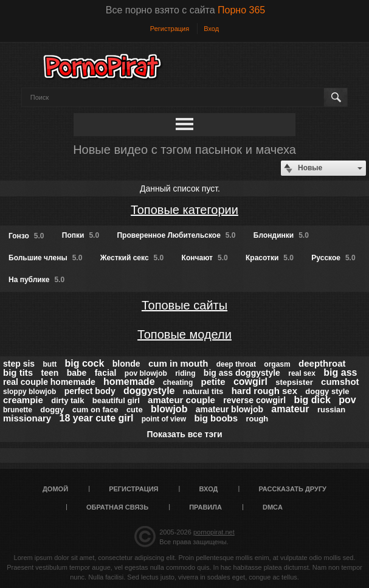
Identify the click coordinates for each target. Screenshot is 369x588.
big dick (312, 400)
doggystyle (149, 391)
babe (77, 373)
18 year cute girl (97, 418)
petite (213, 382)
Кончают (205, 258)
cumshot (340, 382)
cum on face (95, 410)
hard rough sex (264, 391)
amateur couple (181, 400)
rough (257, 419)
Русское (333, 258)
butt (50, 364)
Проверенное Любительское (176, 235)
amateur (290, 409)
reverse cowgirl (254, 400)
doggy (52, 410)
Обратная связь (117, 507)
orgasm (277, 364)
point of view (164, 419)
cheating (178, 382)
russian (331, 410)
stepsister (294, 382)
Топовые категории (184, 210)
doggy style (327, 391)
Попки (81, 235)
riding (185, 373)
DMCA (273, 507)
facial (106, 373)
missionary (27, 418)
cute (135, 410)
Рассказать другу (292, 489)
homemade (129, 382)
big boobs (216, 418)
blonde (126, 364)
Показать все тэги (184, 434)
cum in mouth (178, 363)
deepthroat (322, 363)
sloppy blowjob (29, 392)
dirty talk (67, 400)
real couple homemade (49, 382)
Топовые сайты (184, 305)
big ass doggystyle (242, 373)
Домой (55, 489)
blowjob (169, 409)
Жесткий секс (132, 258)
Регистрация (170, 29)
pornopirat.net (214, 532)
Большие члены (45, 258)
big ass (340, 372)
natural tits (203, 391)
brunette (18, 410)
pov (347, 400)
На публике (36, 280)
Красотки (270, 258)
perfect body (90, 391)
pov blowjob (146, 373)
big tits (18, 372)
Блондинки (281, 235)
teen (50, 373)
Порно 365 (241, 10)
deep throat (236, 364)
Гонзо (26, 236)
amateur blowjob (229, 409)
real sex (302, 373)
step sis (19, 364)
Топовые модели (184, 334)
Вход (211, 29)
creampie (23, 400)
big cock (84, 363)
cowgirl (250, 382)
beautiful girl (116, 400)
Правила (205, 507)
